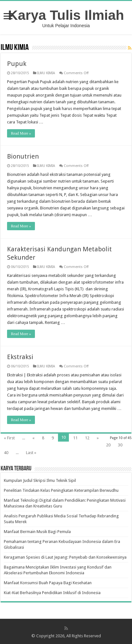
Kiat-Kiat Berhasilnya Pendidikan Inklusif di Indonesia (52, 593)
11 (75, 438)
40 (6, 453)
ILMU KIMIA (46, 73)
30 (120, 445)
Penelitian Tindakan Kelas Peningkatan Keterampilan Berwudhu (61, 490)
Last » (31, 453)
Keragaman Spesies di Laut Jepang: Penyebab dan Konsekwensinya (65, 557)
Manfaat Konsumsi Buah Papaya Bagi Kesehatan (48, 583)
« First (9, 438)
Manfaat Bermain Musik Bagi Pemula (37, 532)
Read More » (21, 133)
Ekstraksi (20, 357)
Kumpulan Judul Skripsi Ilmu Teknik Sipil (40, 480)
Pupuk (17, 64)
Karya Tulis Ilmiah (66, 15)
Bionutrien (23, 156)
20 (108, 445)
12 (87, 438)
